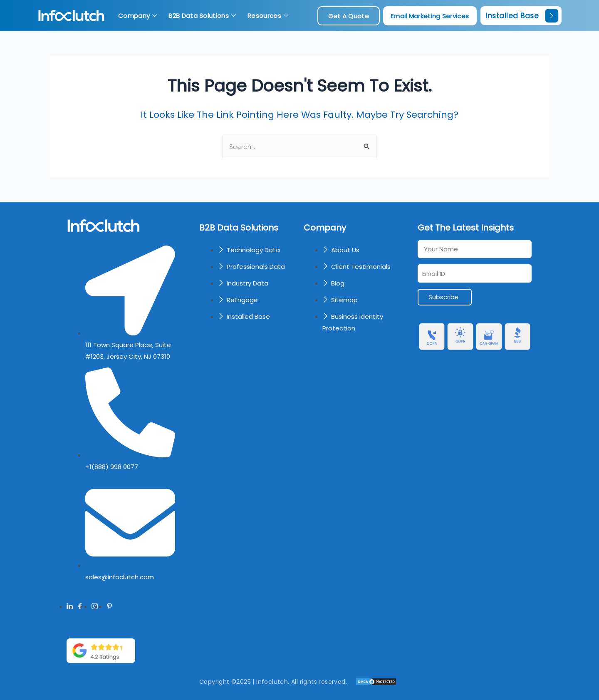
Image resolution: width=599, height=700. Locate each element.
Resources (268, 16)
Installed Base (522, 16)
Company (137, 16)
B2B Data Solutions (202, 16)
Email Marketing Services (430, 16)
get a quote (349, 16)
